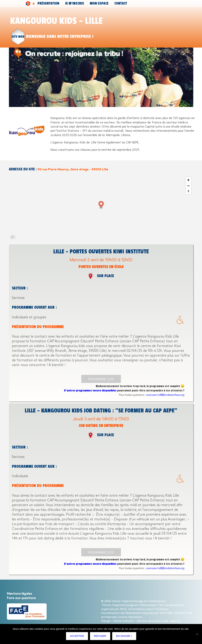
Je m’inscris (63, 4)
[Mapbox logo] (19, 237)
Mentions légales (19, 594)
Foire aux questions (21, 598)
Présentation (44, 4)
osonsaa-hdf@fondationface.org (165, 395)
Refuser (101, 637)
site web (18, 37)
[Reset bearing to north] (188, 191)
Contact (96, 4)
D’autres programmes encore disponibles (90, 391)
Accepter (78, 637)
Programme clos (101, 379)
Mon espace (81, 4)
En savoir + (125, 637)
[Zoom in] (188, 180)
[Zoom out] (188, 186)
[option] (101, 77)
